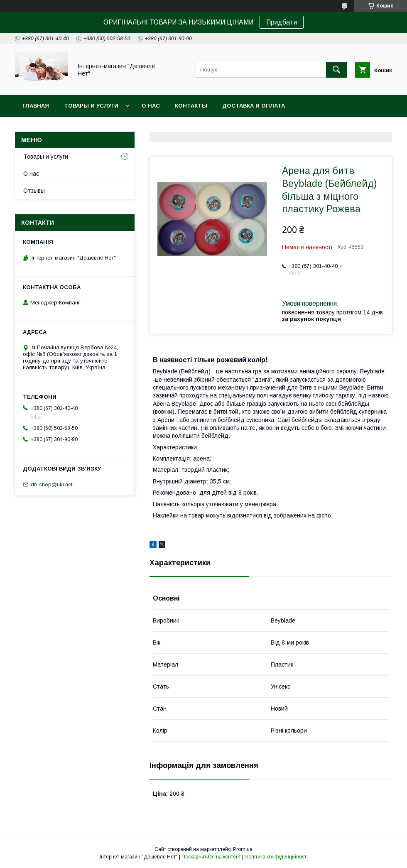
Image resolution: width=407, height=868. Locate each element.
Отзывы (34, 191)
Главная (36, 106)
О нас (151, 106)
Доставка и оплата (254, 106)
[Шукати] (336, 70)
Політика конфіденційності (276, 857)
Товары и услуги (91, 106)
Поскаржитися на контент (211, 857)
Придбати (282, 22)
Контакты (191, 106)
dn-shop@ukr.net (51, 484)
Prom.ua (243, 849)
